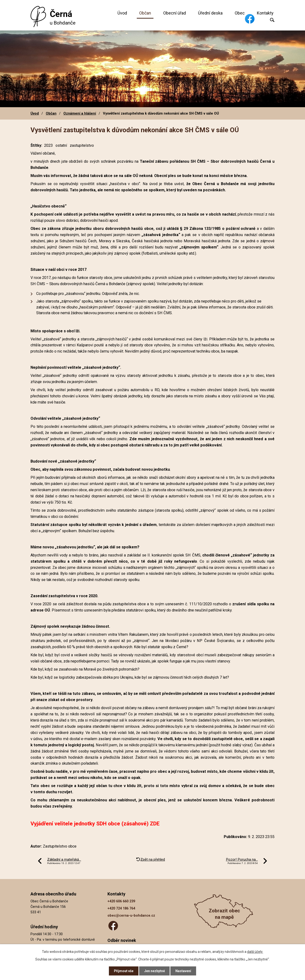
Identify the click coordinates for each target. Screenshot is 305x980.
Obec (240, 13)
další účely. (255, 951)
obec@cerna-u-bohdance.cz (131, 916)
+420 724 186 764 (121, 908)
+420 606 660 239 (121, 901)
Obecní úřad (175, 13)
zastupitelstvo (82, 145)
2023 (48, 145)
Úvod (122, 13)
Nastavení (183, 971)
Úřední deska (210, 13)
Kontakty (265, 13)
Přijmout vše (124, 971)
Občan (145, 13)
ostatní (61, 145)
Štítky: (36, 145)
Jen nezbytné (155, 971)
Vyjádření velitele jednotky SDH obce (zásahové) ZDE (95, 824)
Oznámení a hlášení (80, 113)
